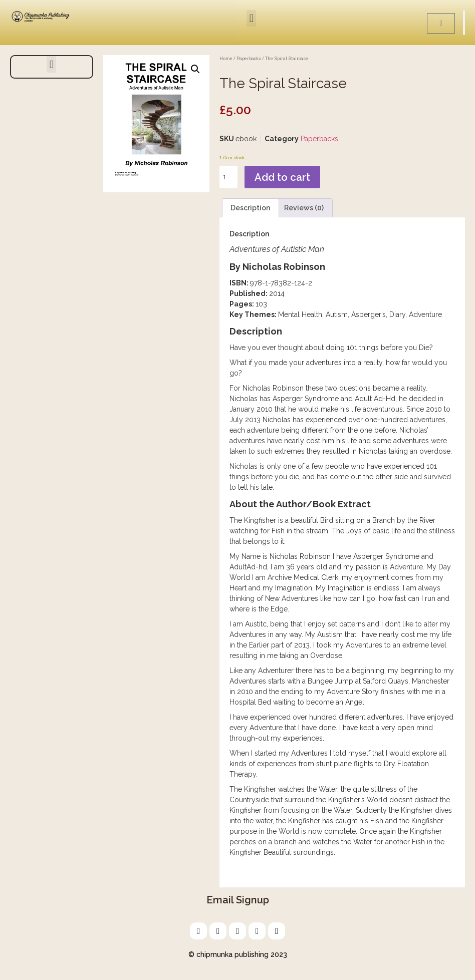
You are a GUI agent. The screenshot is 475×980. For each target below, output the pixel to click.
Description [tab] (250, 208)
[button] (251, 18)
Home (226, 58)
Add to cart (282, 177)
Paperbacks (249, 58)
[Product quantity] (228, 177)
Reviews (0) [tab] (304, 208)
